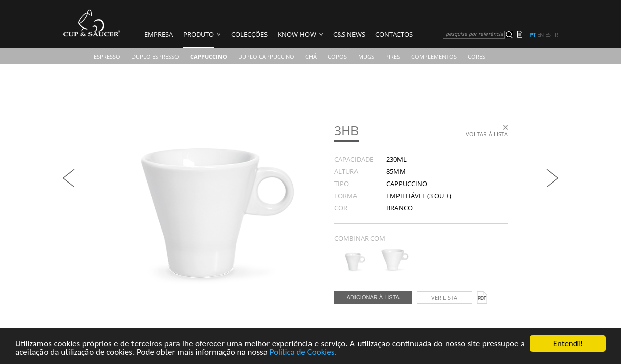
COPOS (337, 56)
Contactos (394, 34)
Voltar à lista (487, 134)
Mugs (366, 56)
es (548, 35)
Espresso (107, 56)
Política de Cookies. (303, 353)
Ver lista (444, 298)
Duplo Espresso (155, 56)
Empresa (159, 34)
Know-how (297, 34)
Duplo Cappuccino (266, 56)
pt (532, 35)
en (540, 35)
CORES (477, 56)
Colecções (249, 34)
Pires (393, 56)
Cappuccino (209, 56)
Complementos (434, 56)
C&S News (349, 34)
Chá (311, 56)
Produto (198, 34)
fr (555, 35)
